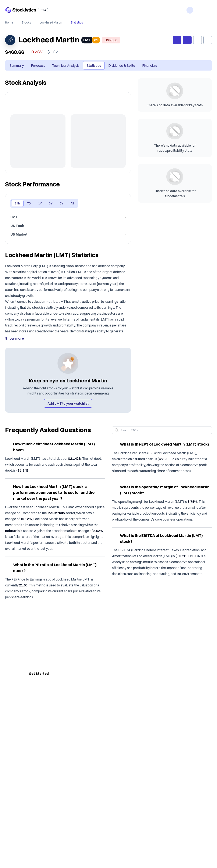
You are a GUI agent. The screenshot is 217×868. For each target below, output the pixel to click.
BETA (43, 10)
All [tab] (72, 203)
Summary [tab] (17, 65)
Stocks (26, 22)
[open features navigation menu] (190, 10)
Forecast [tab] (38, 65)
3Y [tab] (51, 203)
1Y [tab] (40, 203)
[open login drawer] (199, 10)
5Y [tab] (62, 203)
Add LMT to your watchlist (68, 403)
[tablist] (83, 65)
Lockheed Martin (51, 22)
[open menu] (209, 10)
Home (9, 22)
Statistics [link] (77, 22)
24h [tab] (17, 203)
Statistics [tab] (94, 65)
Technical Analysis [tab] (66, 65)
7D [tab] (29, 203)
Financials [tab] (150, 65)
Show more (15, 338)
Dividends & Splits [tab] (122, 65)
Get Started (39, 674)
